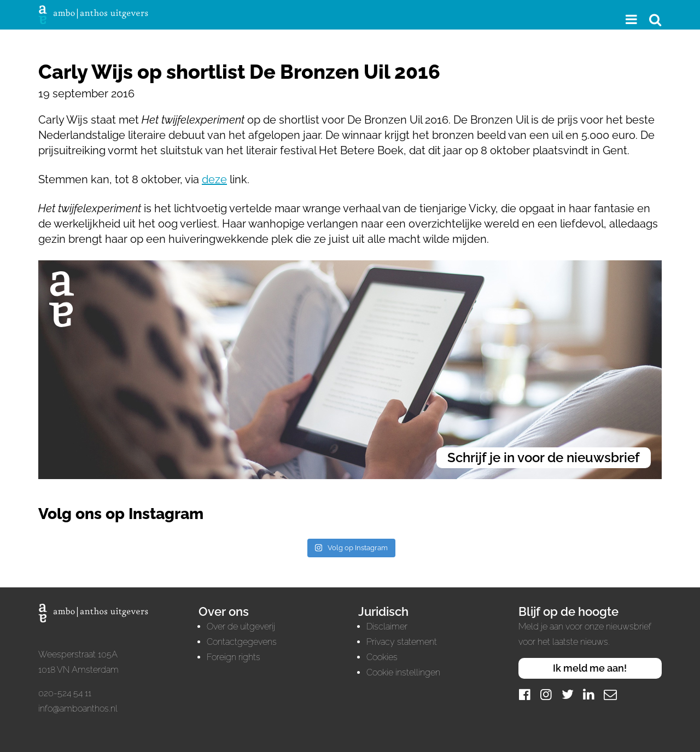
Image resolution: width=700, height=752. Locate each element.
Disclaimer (387, 626)
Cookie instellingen (403, 672)
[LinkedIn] (589, 694)
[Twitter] (568, 694)
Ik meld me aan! (590, 668)
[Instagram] (546, 694)
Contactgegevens (242, 642)
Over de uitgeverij (241, 626)
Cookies (382, 657)
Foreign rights (234, 657)
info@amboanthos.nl (78, 709)
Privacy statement (402, 642)
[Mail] (610, 694)
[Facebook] (525, 694)
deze (214, 179)
